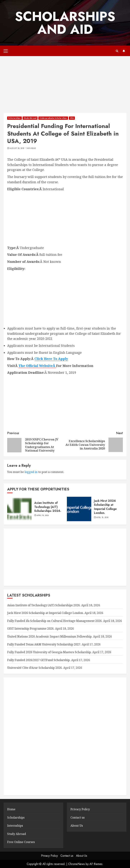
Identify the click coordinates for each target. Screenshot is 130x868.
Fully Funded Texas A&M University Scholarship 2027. (44, 644)
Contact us (78, 817)
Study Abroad (30, 118)
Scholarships (14, 118)
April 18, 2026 (43, 515)
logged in (31, 472)
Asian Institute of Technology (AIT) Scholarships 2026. (48, 507)
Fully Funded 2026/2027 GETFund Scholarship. (39, 660)
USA (72, 118)
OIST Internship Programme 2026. (31, 629)
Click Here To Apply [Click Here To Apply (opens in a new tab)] (51, 359)
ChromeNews (76, 864)
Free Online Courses (21, 842)
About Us (77, 826)
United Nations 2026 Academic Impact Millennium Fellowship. (50, 636)
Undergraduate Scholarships (53, 118)
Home (11, 809)
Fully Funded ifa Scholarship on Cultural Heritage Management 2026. (55, 621)
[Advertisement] (65, 86)
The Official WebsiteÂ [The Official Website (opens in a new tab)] (37, 366)
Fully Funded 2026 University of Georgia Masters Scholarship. (49, 652)
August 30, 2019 (17, 148)
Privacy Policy (80, 809)
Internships (15, 826)
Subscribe (124, 51)
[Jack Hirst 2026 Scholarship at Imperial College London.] (79, 509)
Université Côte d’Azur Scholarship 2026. (35, 668)
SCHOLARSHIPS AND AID (65, 23)
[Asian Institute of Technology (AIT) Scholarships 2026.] (19, 509)
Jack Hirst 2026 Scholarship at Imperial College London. (105, 507)
